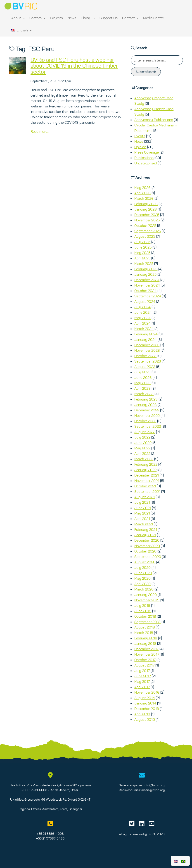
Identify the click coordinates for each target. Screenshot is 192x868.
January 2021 (145, 535)
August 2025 (145, 236)
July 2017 (142, 671)
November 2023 (147, 350)
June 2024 (143, 312)
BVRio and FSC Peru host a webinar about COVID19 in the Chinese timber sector (74, 66)
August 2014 (145, 698)
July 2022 (142, 437)
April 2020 (142, 584)
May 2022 (142, 448)
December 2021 (147, 475)
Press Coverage (147, 152)
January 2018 (145, 643)
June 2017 (143, 676)
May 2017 (142, 681)
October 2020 (145, 551)
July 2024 (142, 307)
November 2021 (147, 481)
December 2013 (147, 709)
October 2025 (145, 225)
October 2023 (145, 356)
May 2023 (142, 383)
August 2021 (145, 497)
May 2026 (142, 187)
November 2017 (147, 654)
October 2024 (145, 291)
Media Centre (153, 18)
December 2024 (147, 280)
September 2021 (147, 491)
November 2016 (147, 692)
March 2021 (144, 524)
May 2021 (142, 513)
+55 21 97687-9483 (50, 838)
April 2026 (142, 193)
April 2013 (142, 714)
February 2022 (146, 464)
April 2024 (142, 323)
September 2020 (148, 557)
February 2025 (146, 269)
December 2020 (147, 540)
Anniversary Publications (154, 120)
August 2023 (145, 367)
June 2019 (143, 611)
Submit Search (146, 72)
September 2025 (148, 231)
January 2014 (145, 703)
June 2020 (143, 573)
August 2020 (145, 562)
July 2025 (142, 242)
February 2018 (146, 638)
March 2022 (144, 459)
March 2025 (144, 263)
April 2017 (142, 687)
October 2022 (145, 421)
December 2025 (147, 215)
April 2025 (142, 258)
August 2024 (145, 301)
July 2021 (142, 502)
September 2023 (148, 361)
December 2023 (147, 345)
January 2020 (146, 595)
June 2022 (143, 443)
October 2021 (145, 486)
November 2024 (147, 285)
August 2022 (145, 432)
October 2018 (145, 616)
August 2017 (144, 665)
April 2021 (142, 519)
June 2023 (143, 377)
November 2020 (147, 546)
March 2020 (144, 589)
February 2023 (146, 399)
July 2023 (142, 372)
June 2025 (143, 247)
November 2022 (147, 415)
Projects (56, 18)
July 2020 (142, 567)
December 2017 (146, 649)
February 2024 (146, 334)
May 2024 (142, 318)
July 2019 (142, 605)
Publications (144, 158)
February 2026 (146, 204)
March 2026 (144, 198)
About (18, 18)
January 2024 (146, 339)
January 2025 (145, 274)
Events (140, 136)
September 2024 (148, 296)
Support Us (109, 18)
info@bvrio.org (154, 785)
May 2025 (142, 253)
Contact (130, 18)
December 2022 (147, 410)
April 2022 (142, 453)
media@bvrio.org (153, 790)
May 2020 (142, 578)
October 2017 (145, 660)
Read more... (40, 131)
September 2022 (148, 426)
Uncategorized (146, 163)
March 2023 (144, 394)
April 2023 (142, 388)
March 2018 (144, 633)
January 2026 (146, 209)
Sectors (37, 18)
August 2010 (145, 719)
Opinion (140, 147)
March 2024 (144, 329)
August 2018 (145, 627)
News (72, 18)
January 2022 (145, 470)
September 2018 (147, 622)
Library (88, 18)
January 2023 (146, 405)
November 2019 (147, 600)
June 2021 (143, 508)
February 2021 (146, 529)
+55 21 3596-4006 (50, 834)
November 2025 (147, 220)
